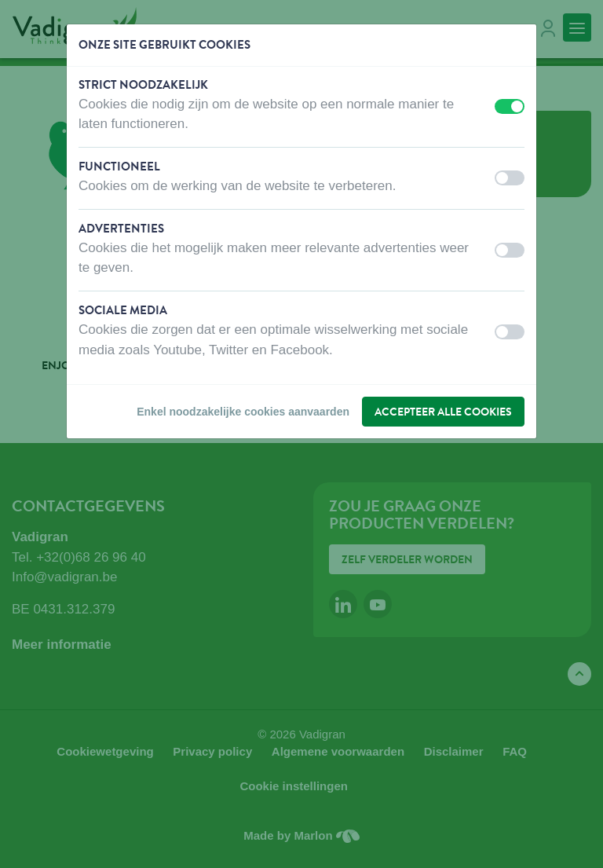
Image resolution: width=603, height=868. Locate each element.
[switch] (510, 106)
